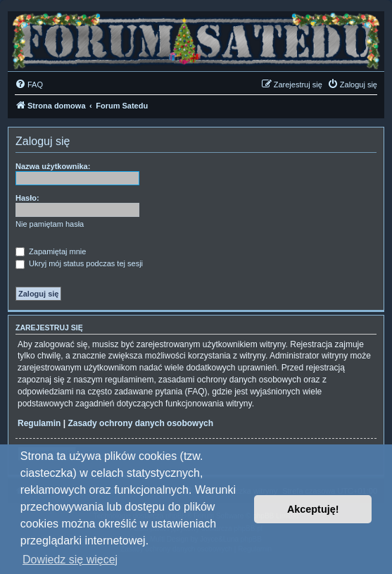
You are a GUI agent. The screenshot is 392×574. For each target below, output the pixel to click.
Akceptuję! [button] (313, 509)
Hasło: (27, 198)
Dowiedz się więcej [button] (70, 560)
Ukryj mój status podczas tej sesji (79, 263)
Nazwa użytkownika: (53, 166)
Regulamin (39, 423)
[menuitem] (29, 85)
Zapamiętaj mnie (51, 251)
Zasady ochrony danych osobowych (140, 423)
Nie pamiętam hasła (50, 224)
